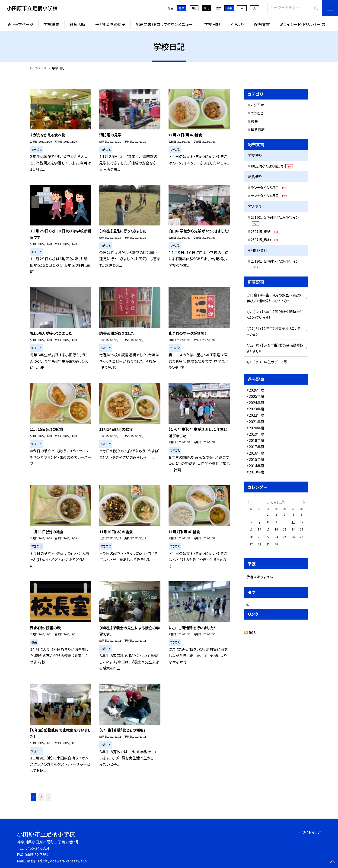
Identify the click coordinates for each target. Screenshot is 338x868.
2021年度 (257, 421)
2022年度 (257, 415)
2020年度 (257, 428)
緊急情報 (258, 130)
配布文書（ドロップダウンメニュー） (165, 24)
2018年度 (257, 440)
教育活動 (77, 24)
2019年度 (257, 434)
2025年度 (257, 396)
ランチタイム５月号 (269, 188)
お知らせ (257, 105)
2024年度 (257, 402)
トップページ (23, 24)
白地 (194, 8)
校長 (254, 121)
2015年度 (257, 459)
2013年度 (257, 472)
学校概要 (51, 24)
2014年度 (257, 466)
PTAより (237, 24)
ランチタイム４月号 (269, 196)
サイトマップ (311, 832)
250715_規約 (265, 240)
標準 (229, 8)
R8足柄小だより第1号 (272, 166)
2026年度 (257, 390)
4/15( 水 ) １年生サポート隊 (267, 362)
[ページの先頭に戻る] (332, 862)
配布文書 (262, 24)
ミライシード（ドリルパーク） (303, 24)
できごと (257, 113)
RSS (252, 633)
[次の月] (304, 502)
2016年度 (257, 453)
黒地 (207, 8)
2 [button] (41, 797)
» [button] (48, 797)
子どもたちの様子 (110, 24)
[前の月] (248, 502)
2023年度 (257, 409)
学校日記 (212, 24)
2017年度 (257, 447)
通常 (182, 8)
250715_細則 (265, 231)
